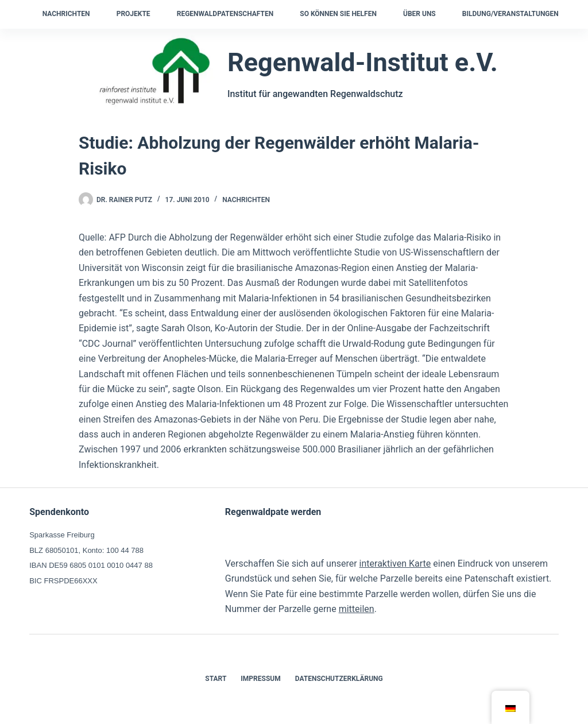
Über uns (419, 14)
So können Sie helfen (338, 14)
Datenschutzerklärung (339, 679)
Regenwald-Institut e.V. (363, 62)
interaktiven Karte (395, 564)
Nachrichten (66, 14)
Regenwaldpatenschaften (225, 14)
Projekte (134, 14)
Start (216, 679)
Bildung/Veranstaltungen (510, 14)
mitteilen (357, 609)
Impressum (260, 679)
